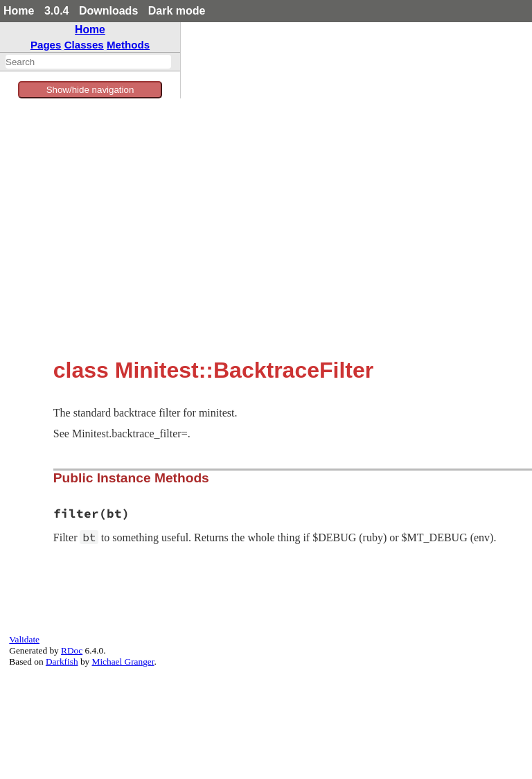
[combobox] (88, 62)
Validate (24, 639)
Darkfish (62, 662)
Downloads (108, 11)
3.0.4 (57, 11)
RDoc (72, 650)
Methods (128, 45)
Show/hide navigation (90, 90)
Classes (84, 45)
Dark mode (177, 11)
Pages (46, 45)
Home (19, 11)
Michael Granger (123, 662)
